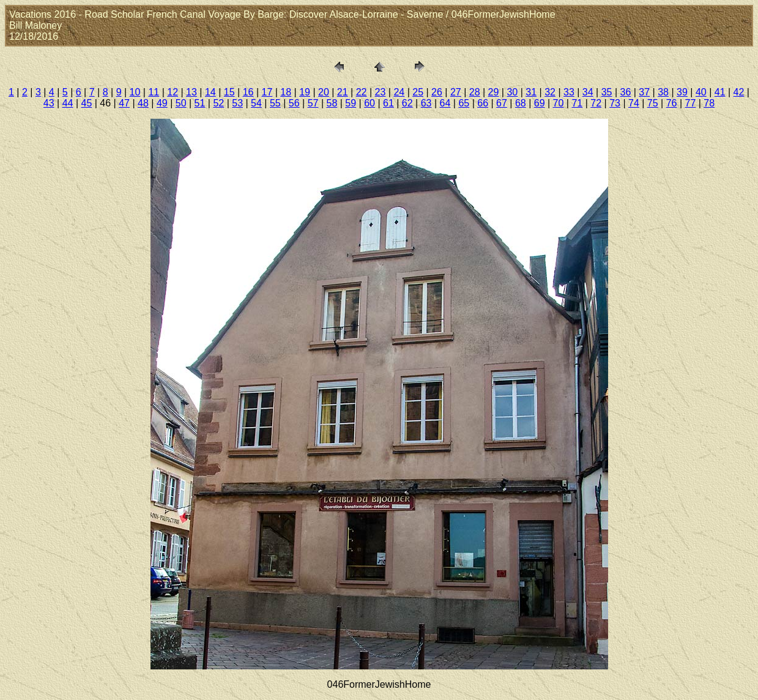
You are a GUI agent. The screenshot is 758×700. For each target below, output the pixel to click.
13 (191, 92)
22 (362, 92)
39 (682, 92)
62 (407, 103)
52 (218, 103)
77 (691, 103)
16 (248, 92)
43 (49, 103)
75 (653, 103)
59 (351, 103)
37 (644, 92)
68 (521, 103)
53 (237, 103)
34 (588, 92)
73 (615, 103)
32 (550, 92)
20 (324, 92)
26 (437, 92)
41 (720, 92)
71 (577, 103)
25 (418, 92)
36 (626, 92)
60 (370, 103)
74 (634, 103)
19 (305, 92)
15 (229, 92)
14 (210, 92)
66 (483, 103)
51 (200, 103)
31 (531, 92)
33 (569, 92)
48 (143, 103)
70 (559, 103)
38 (663, 92)
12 (173, 92)
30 (512, 92)
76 (672, 103)
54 (256, 103)
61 (388, 103)
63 (426, 103)
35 (607, 92)
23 (381, 92)
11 (154, 92)
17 (267, 92)
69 (540, 103)
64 (445, 103)
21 (343, 92)
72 (596, 103)
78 (709, 103)
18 (286, 92)
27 (456, 92)
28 (475, 92)
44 (68, 103)
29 (494, 92)
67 (502, 103)
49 (162, 103)
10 (135, 92)
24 (399, 92)
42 (739, 92)
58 (332, 103)
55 (275, 103)
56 (294, 103)
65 (464, 103)
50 (181, 103)
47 (124, 103)
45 (87, 103)
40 (701, 92)
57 (313, 103)
